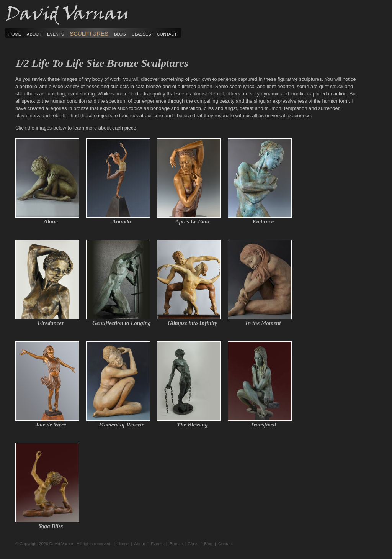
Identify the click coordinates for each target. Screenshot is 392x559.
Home (15, 34)
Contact (167, 34)
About (34, 34)
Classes (141, 34)
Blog (120, 34)
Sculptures (89, 34)
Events (56, 34)
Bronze (176, 544)
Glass (193, 544)
